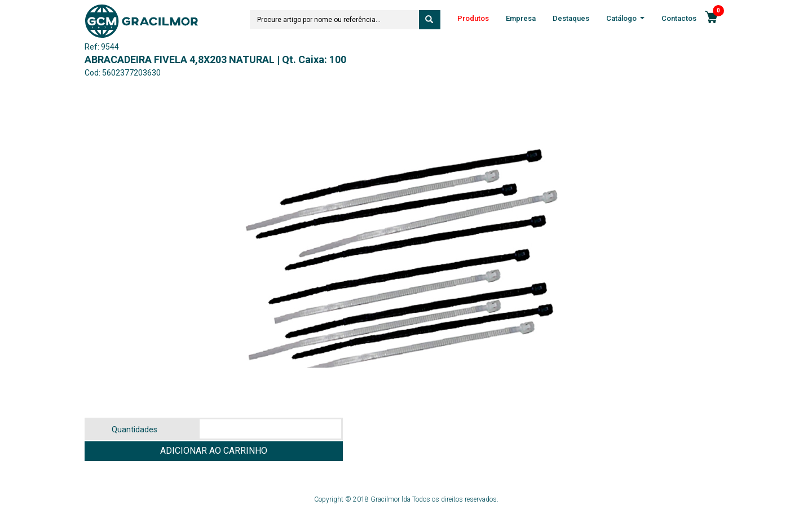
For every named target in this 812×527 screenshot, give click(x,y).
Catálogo (625, 19)
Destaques (571, 18)
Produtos (473, 18)
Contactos (679, 18)
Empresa (521, 18)
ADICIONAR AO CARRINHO (214, 451)
